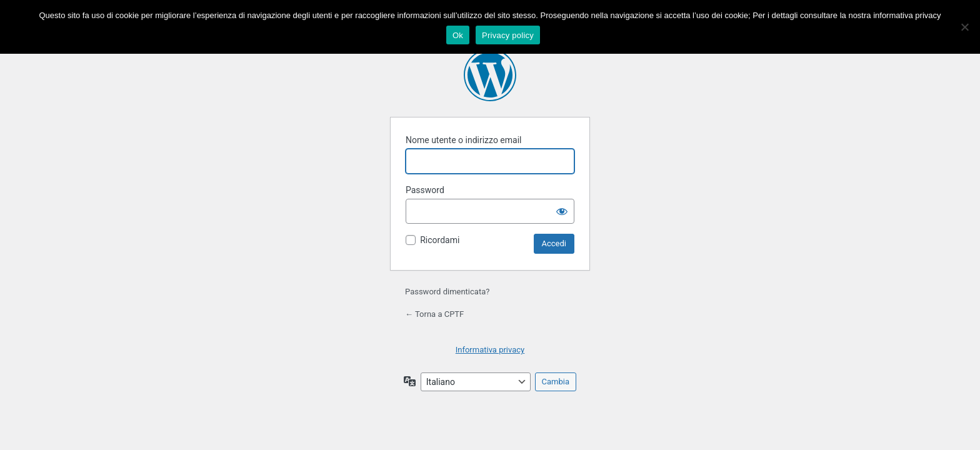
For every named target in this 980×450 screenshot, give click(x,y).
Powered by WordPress (490, 75)
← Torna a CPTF (434, 314)
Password (425, 190)
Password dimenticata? (447, 292)
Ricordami (440, 240)
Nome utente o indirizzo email (463, 140)
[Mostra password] (562, 211)
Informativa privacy (490, 350)
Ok (458, 35)
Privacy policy (508, 35)
